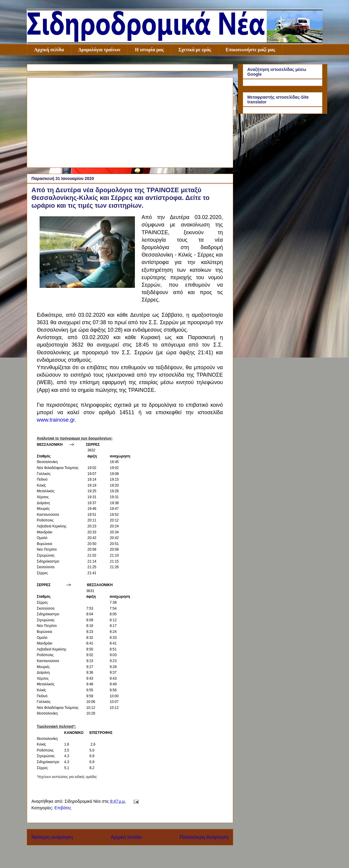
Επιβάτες (63, 808)
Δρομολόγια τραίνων (100, 50)
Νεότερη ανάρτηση (52, 837)
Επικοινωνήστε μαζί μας (250, 50)
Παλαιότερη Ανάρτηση (204, 837)
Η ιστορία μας (149, 50)
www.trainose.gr (56, 420)
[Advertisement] (130, 121)
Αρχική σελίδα (49, 50)
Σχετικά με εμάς (195, 50)
